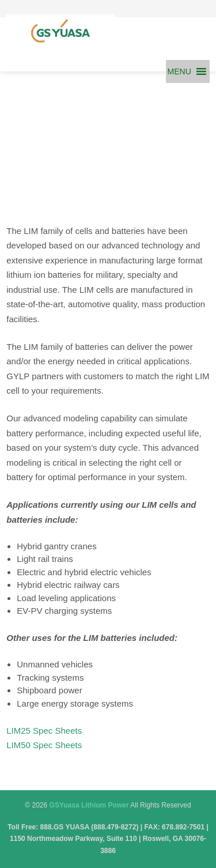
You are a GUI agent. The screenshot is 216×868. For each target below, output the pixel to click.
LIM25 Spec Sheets (44, 731)
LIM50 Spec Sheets (44, 745)
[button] (179, 71)
